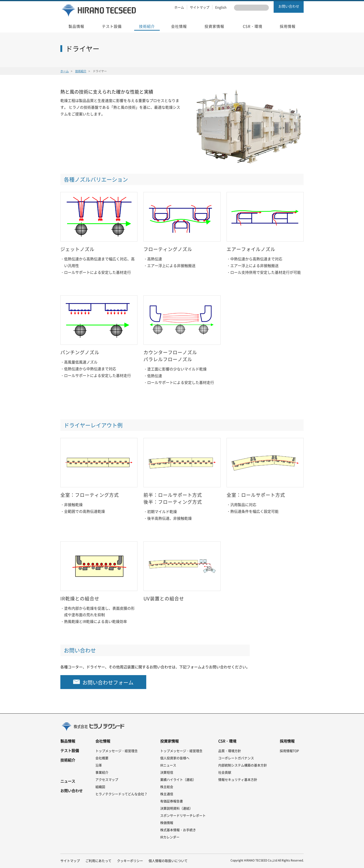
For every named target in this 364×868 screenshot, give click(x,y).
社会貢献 (225, 772)
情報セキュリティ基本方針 (238, 779)
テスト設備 (70, 750)
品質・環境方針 (230, 751)
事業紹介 (102, 772)
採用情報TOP (289, 751)
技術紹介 (81, 71)
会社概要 (102, 758)
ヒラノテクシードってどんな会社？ (121, 794)
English (221, 7)
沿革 (99, 765)
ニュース (68, 781)
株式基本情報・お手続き (178, 830)
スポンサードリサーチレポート (183, 815)
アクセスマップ (107, 779)
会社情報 (103, 741)
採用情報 (287, 741)
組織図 (100, 787)
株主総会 (167, 787)
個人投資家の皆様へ (175, 758)
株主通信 (167, 794)
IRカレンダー (170, 837)
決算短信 (167, 772)
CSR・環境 (227, 741)
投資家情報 (169, 741)
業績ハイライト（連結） (178, 779)
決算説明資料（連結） (176, 808)
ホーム (179, 7)
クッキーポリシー (130, 861)
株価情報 (167, 823)
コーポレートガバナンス (236, 758)
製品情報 (68, 741)
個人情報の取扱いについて (168, 861)
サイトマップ (200, 7)
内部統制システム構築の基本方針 (243, 765)
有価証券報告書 (172, 801)
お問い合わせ (289, 6)
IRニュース (168, 765)
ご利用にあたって (98, 861)
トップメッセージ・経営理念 (117, 751)
